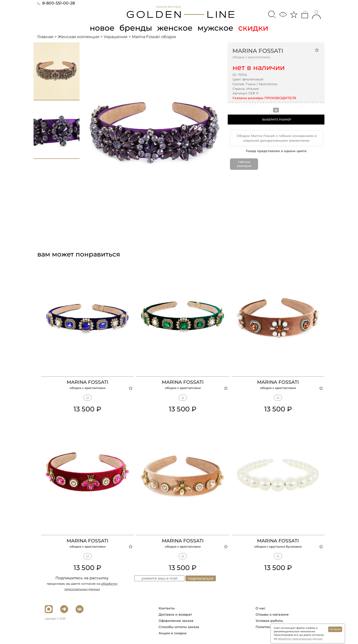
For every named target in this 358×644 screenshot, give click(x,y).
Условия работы (269, 621)
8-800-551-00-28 (56, 3)
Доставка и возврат (175, 614)
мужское (216, 28)
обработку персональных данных (300, 639)
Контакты (167, 608)
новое (101, 28)
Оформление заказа (176, 621)
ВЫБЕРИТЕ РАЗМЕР (277, 120)
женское (175, 28)
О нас (260, 608)
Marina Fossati (258, 51)
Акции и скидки (173, 633)
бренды (136, 28)
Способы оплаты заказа (179, 627)
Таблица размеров (244, 164)
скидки (254, 28)
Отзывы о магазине (272, 614)
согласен (335, 629)
